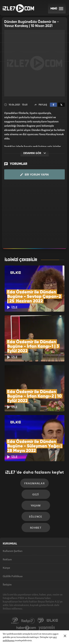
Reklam (7, 559)
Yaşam (36, 505)
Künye (6, 568)
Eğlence (36, 517)
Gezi (36, 494)
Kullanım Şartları (13, 551)
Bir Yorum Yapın (34, 175)
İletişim (7, 584)
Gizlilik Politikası (13, 576)
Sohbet (36, 528)
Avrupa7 (41, 621)
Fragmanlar (34, 483)
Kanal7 (15, 621)
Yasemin (47, 628)
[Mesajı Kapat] (65, 636)
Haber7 (26, 628)
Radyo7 (28, 621)
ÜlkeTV (52, 621)
